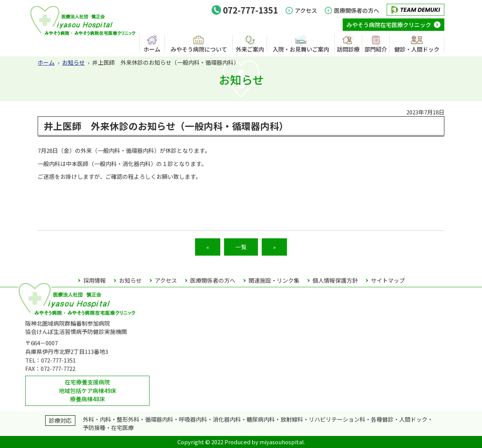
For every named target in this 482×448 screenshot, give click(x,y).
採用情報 (95, 280)
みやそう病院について (199, 49)
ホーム (152, 49)
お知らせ (73, 62)
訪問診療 (348, 49)
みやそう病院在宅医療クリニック (389, 25)
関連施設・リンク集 (274, 280)
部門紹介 (376, 49)
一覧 (241, 247)
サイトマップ (388, 280)
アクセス (306, 10)
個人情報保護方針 (335, 280)
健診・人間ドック (417, 49)
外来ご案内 (250, 49)
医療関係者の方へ (357, 10)
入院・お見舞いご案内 (301, 49)
